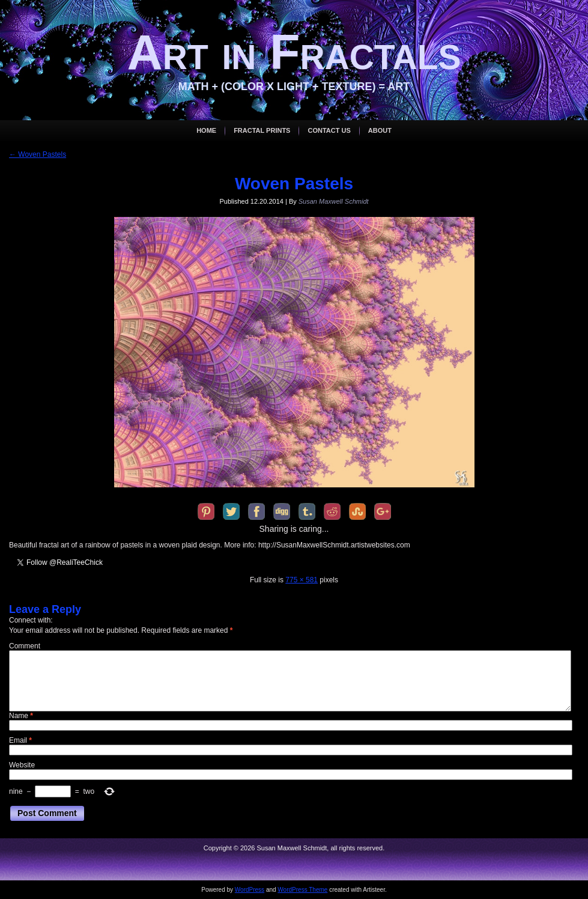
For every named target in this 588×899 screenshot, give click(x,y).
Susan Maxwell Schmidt (334, 201)
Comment (25, 646)
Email (20, 740)
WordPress (250, 890)
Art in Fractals (294, 52)
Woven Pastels (38, 154)
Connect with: (31, 620)
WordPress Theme (302, 890)
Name (21, 716)
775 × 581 (302, 580)
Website (22, 765)
